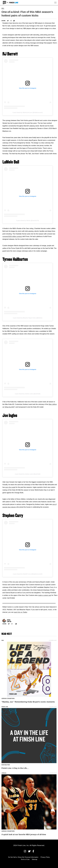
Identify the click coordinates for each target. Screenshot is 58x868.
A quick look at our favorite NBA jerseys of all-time (24, 834)
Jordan (4, 773)
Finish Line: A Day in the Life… (15, 768)
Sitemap (35, 859)
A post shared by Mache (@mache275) (28, 221)
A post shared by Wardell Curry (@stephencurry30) (28, 574)
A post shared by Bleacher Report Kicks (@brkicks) (28, 318)
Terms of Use (25, 859)
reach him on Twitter (20, 612)
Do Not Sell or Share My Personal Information (23, 857)
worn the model (10, 487)
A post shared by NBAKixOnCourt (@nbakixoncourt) (28, 112)
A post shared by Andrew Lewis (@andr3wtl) (28, 394)
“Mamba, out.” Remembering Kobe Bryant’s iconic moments (28, 702)
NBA (3, 8)
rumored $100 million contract (12, 236)
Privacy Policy (45, 857)
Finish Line (5, 707)
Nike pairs (25, 128)
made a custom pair (45, 595)
